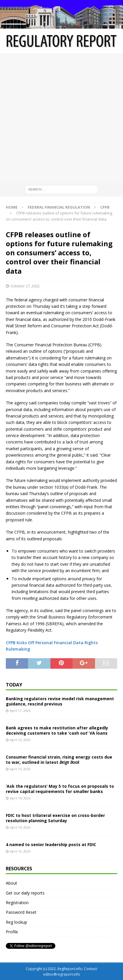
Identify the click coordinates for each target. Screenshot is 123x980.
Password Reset (21, 912)
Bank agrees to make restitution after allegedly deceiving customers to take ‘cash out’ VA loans (57, 730)
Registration (17, 903)
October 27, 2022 (25, 286)
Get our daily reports (25, 893)
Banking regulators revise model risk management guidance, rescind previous (60, 701)
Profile (12, 932)
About (12, 883)
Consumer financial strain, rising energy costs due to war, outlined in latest (59, 760)
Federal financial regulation (59, 207)
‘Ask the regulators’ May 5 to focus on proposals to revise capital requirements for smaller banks (60, 789)
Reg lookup (16, 922)
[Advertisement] (61, 118)
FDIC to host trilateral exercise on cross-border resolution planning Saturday (55, 818)
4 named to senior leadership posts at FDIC (51, 844)
